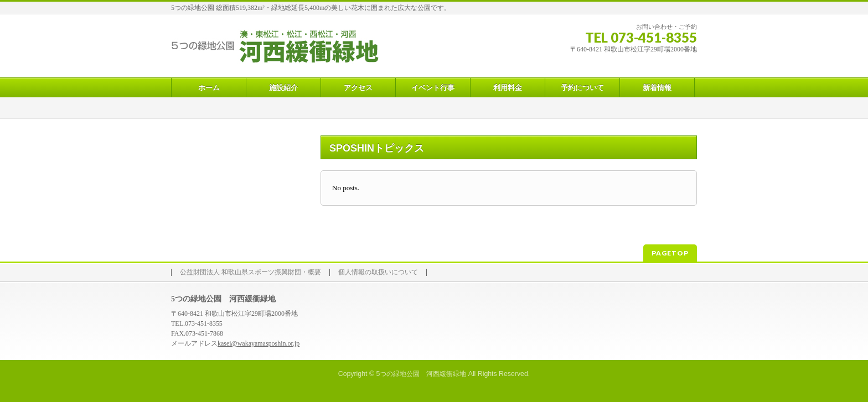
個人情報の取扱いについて (378, 272)
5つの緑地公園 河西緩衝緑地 (421, 374)
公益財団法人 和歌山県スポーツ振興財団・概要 (250, 272)
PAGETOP (670, 253)
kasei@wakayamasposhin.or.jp (259, 343)
